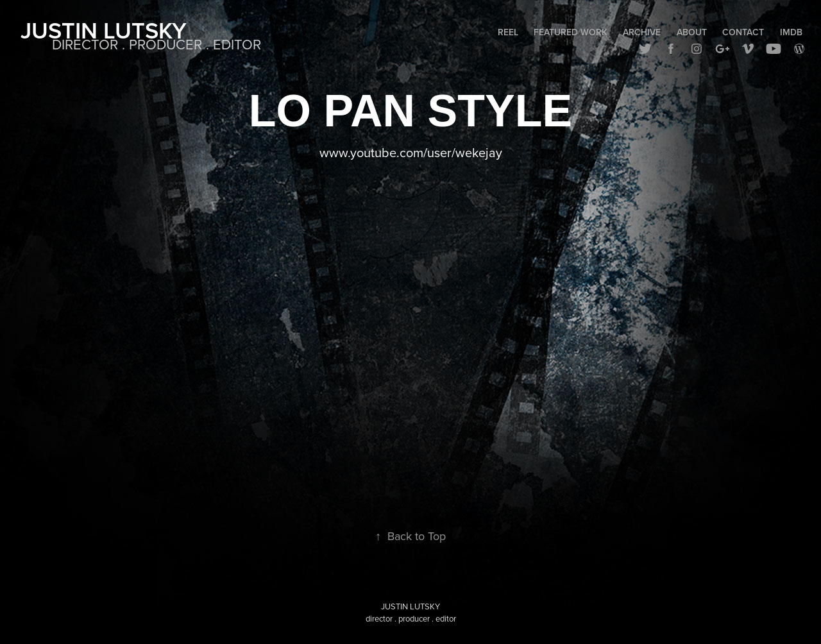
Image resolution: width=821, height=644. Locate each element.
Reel (508, 32)
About (692, 32)
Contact (743, 32)
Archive (642, 32)
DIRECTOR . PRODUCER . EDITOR (157, 44)
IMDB (791, 32)
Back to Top (410, 536)
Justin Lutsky (104, 30)
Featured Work (571, 32)
